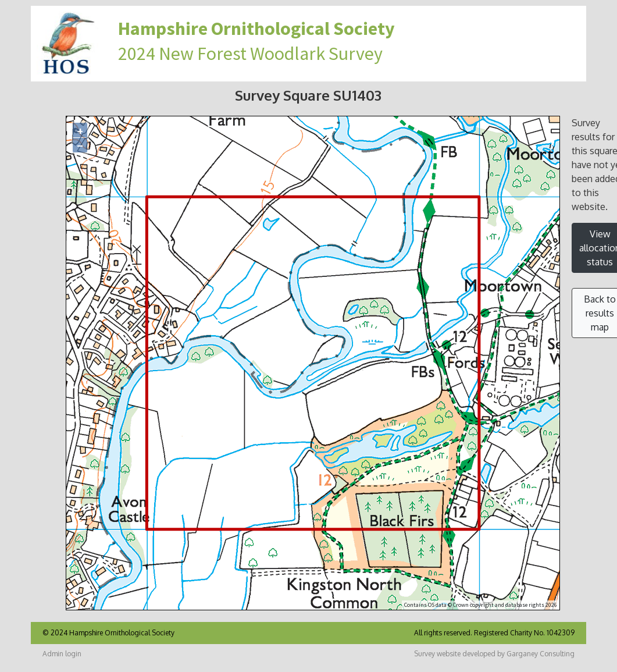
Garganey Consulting (541, 654)
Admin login (62, 654)
